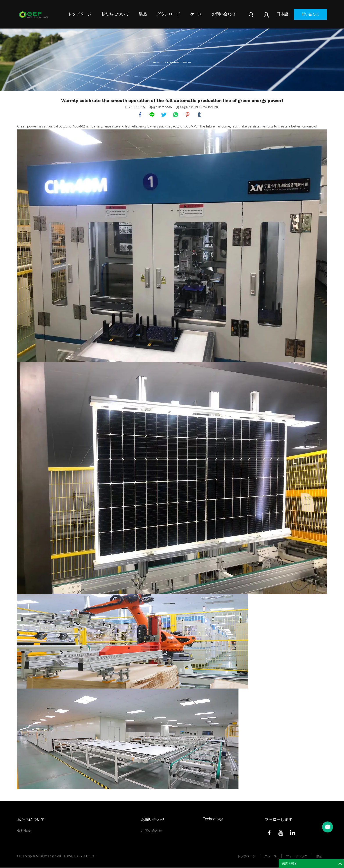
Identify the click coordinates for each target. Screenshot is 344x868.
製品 (143, 14)
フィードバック (297, 857)
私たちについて (115, 14)
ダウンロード (168, 14)
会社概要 (24, 831)
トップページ (80, 14)
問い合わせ (310, 14)
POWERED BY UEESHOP (80, 856)
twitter (164, 115)
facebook (140, 115)
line (152, 115)
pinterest (188, 115)
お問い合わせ (224, 14)
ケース (196, 14)
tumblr (199, 115)
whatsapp (176, 115)
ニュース (271, 857)
